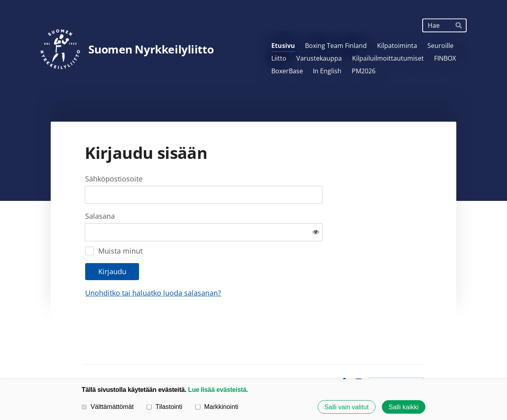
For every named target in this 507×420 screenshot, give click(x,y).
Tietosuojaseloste (277, 357)
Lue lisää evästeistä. (218, 389)
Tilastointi (164, 407)
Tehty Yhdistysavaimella (396, 357)
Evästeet (320, 357)
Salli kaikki (404, 407)
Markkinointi (217, 407)
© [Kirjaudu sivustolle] (87, 357)
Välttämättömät (108, 407)
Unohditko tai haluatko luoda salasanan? (239, 267)
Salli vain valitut (347, 407)
